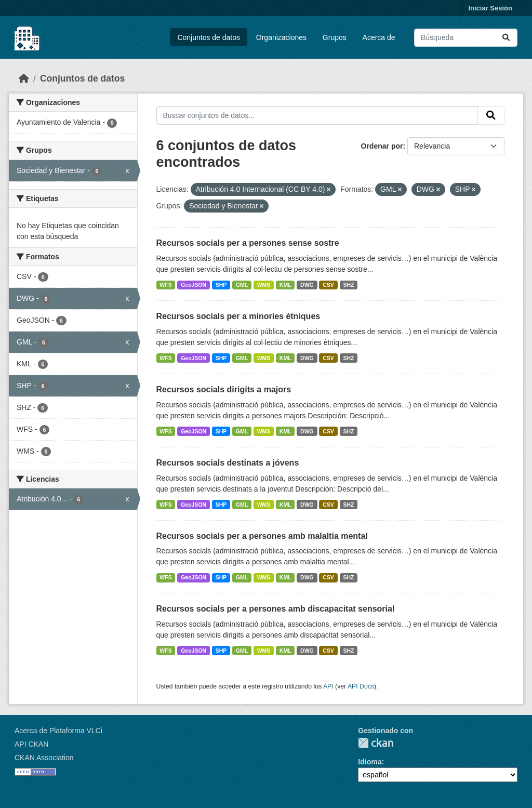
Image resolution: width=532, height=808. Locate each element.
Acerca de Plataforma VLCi (58, 731)
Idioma (370, 762)
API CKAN (31, 744)
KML (285, 285)
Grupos (335, 37)
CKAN (376, 743)
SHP (221, 285)
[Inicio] (24, 78)
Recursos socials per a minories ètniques (238, 316)
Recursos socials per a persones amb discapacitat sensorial (276, 609)
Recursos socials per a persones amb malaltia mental (262, 536)
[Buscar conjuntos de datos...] (466, 38)
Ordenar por (382, 146)
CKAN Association (44, 758)
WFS (165, 285)
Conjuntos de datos (209, 37)
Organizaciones (281, 37)
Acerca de (379, 37)
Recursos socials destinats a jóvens (228, 463)
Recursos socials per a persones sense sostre (248, 243)
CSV (328, 285)
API (328, 686)
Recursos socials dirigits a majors (224, 389)
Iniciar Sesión (490, 8)
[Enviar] (506, 38)
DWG (307, 285)
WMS (264, 285)
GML (242, 285)
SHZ (348, 285)
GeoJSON (194, 285)
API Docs (361, 686)
